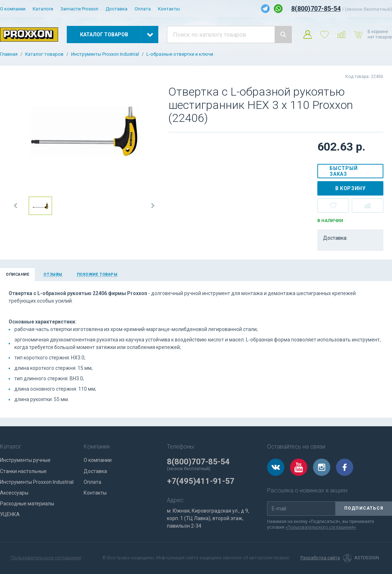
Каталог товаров (44, 54)
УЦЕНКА (10, 514)
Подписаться (364, 508)
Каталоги (43, 9)
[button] (16, 206)
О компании (13, 9)
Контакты (169, 9)
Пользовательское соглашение (46, 558)
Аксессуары (14, 493)
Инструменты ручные (25, 460)
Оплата (143, 9)
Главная (9, 54)
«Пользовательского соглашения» (321, 527)
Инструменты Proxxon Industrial (105, 54)
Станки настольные (23, 471)
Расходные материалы (27, 504)
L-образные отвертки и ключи (180, 54)
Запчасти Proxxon (79, 9)
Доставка (116, 9)
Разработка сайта (320, 558)
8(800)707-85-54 (316, 8)
